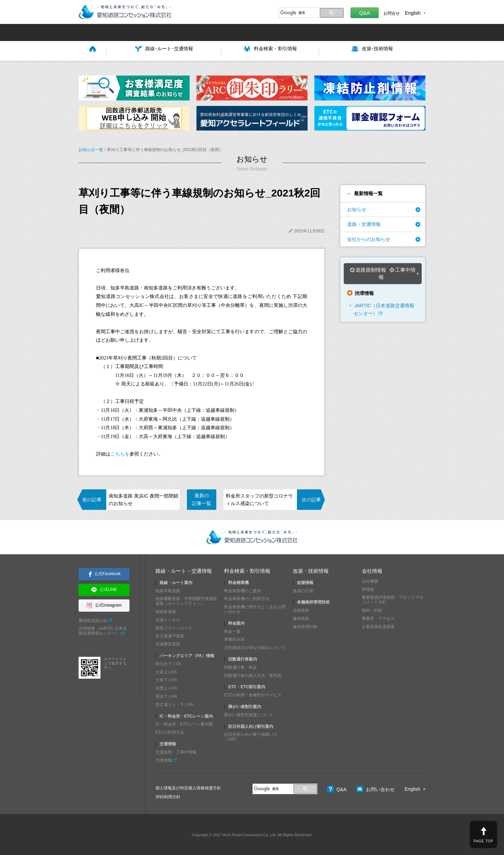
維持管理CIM (305, 626)
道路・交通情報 (364, 223)
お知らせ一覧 (91, 149)
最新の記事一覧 (202, 498)
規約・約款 (372, 609)
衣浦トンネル (168, 619)
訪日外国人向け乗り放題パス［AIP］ (251, 736)
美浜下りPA (166, 695)
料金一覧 (232, 630)
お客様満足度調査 (378, 625)
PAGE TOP (483, 841)
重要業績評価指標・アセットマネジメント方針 (393, 599)
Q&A (365, 13)
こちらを (120, 453)
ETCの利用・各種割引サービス (253, 694)
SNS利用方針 (168, 796)
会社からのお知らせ (369, 238)
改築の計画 (303, 589)
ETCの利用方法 (170, 731)
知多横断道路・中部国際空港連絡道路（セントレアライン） (186, 600)
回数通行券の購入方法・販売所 (253, 674)
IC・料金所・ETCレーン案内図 (184, 723)
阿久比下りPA (168, 663)
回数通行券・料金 (241, 666)
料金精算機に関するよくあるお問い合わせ (255, 608)
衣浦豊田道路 (168, 643)
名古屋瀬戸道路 (170, 635)
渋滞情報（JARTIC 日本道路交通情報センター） (103, 630)
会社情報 (372, 569)
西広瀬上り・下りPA (174, 704)
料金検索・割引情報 (247, 569)
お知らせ (357, 208)
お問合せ (392, 13)
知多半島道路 (168, 589)
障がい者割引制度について (249, 714)
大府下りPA (166, 679)
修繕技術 (301, 617)
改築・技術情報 (311, 569)
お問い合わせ (376, 788)
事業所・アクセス (378, 617)
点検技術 (301, 609)
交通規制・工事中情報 (176, 751)
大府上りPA (166, 671)
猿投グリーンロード (174, 627)
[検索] (298, 13)
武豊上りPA (166, 687)
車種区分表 (234, 638)
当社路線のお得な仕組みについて (255, 647)
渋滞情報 (164, 759)
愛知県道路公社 (93, 619)
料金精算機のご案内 (243, 589)
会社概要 (370, 580)
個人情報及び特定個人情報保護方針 (188, 787)
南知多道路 (166, 611)
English (413, 13)
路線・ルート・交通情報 (184, 569)
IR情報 (368, 588)
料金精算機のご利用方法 (247, 598)
